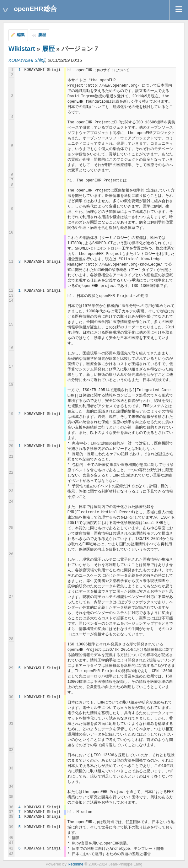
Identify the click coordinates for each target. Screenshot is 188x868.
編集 (21, 35)
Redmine (75, 864)
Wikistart (22, 49)
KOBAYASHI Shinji (27, 60)
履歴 (42, 35)
